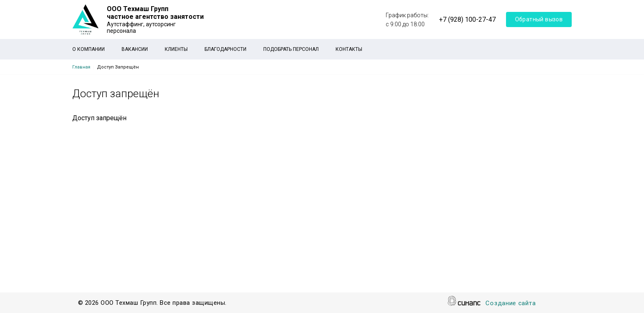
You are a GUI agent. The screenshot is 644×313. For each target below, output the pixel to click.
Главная (81, 67)
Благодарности (225, 49)
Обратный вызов (539, 19)
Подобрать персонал (291, 49)
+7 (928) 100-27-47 (467, 19)
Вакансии (135, 49)
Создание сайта (511, 304)
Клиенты (176, 49)
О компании (89, 49)
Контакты (349, 49)
